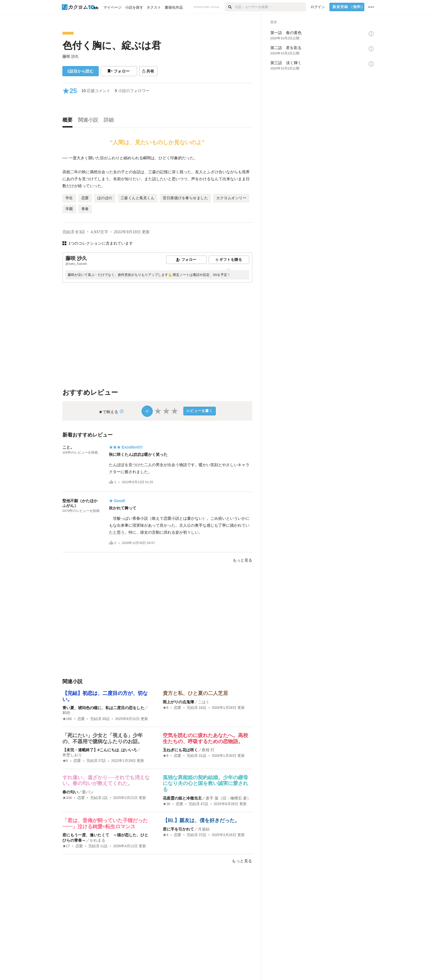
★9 (166, 756)
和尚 (66, 713)
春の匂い (70, 792)
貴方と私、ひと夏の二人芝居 (195, 693)
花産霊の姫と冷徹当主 (182, 798)
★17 (66, 846)
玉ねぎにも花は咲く (180, 750)
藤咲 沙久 (71, 56)
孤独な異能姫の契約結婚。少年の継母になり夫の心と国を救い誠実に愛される (205, 783)
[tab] (69, 121)
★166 (67, 719)
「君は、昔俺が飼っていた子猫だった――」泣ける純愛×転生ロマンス (105, 824)
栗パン (88, 792)
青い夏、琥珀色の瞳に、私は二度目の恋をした (103, 708)
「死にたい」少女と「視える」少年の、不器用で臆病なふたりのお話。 (103, 738)
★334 (67, 798)
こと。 (68, 447)
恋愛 (81, 719)
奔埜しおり (72, 755)
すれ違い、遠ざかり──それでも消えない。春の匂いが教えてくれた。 (106, 781)
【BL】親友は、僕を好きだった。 (201, 820)
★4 (166, 835)
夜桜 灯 (208, 750)
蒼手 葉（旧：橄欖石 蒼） (228, 798)
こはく (204, 702)
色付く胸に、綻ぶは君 (112, 45)
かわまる (98, 840)
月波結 (204, 829)
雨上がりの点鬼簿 (178, 702)
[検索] (230, 7)
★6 (166, 708)
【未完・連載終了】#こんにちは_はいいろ (100, 750)
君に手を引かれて (178, 829)
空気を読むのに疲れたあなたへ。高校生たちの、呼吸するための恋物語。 (205, 738)
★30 (167, 804)
